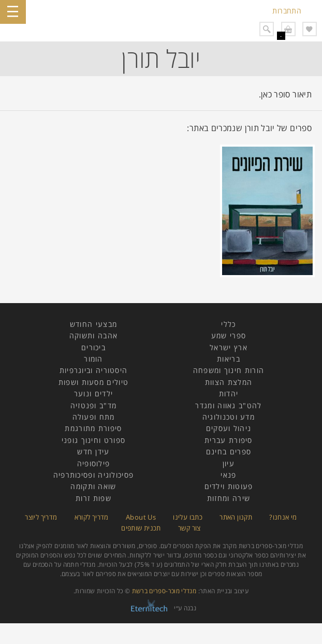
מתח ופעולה (94, 417)
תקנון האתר (236, 517)
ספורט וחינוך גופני (93, 440)
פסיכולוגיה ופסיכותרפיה (94, 475)
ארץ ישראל (229, 347)
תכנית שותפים (141, 528)
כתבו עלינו (188, 517)
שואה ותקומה (93, 486)
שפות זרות (93, 498)
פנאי (228, 475)
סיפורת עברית (229, 440)
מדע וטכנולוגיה (229, 417)
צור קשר (189, 528)
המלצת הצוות (229, 382)
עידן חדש (93, 452)
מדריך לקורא (92, 517)
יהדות (229, 393)
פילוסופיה (94, 463)
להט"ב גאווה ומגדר (228, 405)
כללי (228, 324)
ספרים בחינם (229, 452)
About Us (141, 517)
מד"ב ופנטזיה (94, 405)
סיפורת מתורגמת (93, 428)
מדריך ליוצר (41, 517)
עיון (229, 463)
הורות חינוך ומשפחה (229, 370)
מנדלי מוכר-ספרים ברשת (164, 591)
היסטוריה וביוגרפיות (94, 370)
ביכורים (93, 347)
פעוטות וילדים (229, 486)
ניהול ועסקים (229, 428)
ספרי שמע (229, 335)
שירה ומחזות (229, 498)
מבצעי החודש (93, 324)
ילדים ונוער (93, 393)
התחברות (287, 11)
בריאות (229, 359)
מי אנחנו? (283, 517)
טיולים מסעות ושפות (93, 382)
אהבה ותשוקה (93, 335)
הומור (93, 359)
